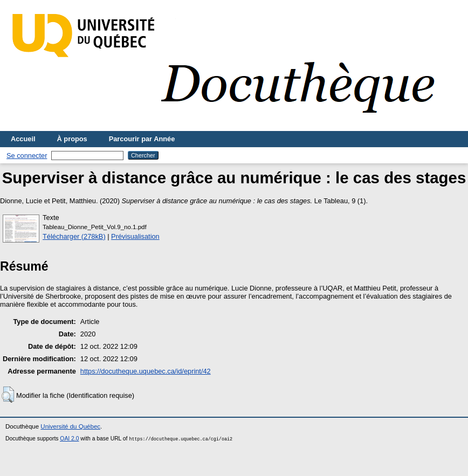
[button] (8, 395)
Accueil (23, 139)
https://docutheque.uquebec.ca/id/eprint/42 (146, 371)
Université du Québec (70, 426)
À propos (72, 139)
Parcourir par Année (142, 139)
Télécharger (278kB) (74, 236)
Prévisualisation (135, 236)
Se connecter (27, 156)
